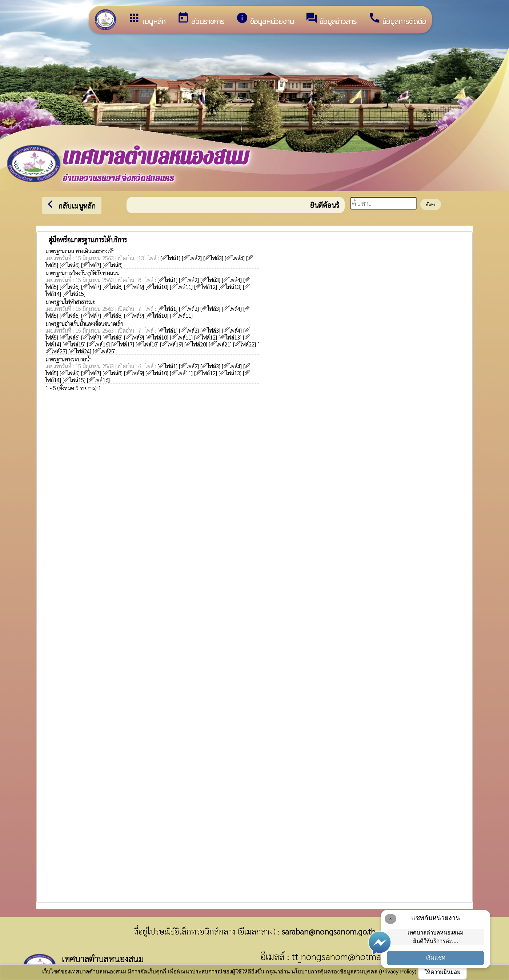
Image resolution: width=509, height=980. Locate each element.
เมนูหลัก (147, 19)
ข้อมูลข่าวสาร (331, 19)
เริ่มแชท (436, 958)
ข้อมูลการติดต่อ (397, 19)
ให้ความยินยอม (442, 972)
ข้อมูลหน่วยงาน (265, 19)
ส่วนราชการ (201, 19)
